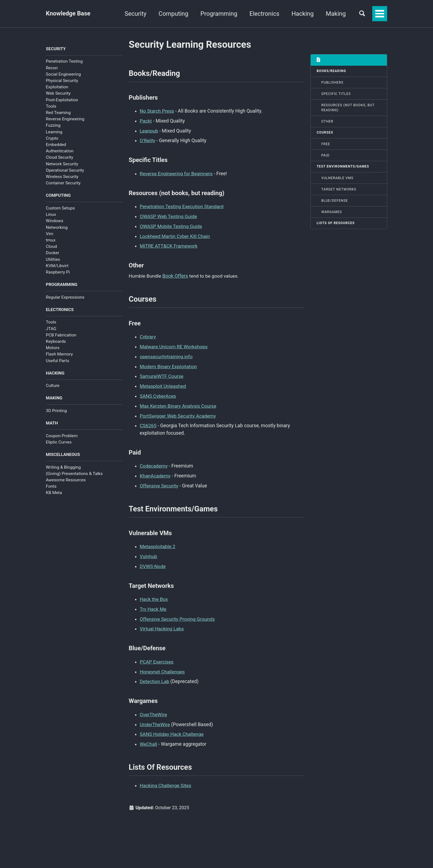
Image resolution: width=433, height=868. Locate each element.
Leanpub (149, 131)
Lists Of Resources (336, 224)
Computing (172, 14)
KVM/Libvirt (57, 266)
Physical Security (62, 81)
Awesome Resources (66, 482)
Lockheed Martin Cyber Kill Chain (175, 235)
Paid (326, 156)
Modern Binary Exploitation (169, 365)
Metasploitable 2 (158, 544)
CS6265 (148, 423)
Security (134, 14)
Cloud (51, 247)
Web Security (58, 94)
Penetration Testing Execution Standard (182, 206)
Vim (50, 234)
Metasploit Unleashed (163, 384)
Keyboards (56, 342)
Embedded (56, 145)
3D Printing (56, 412)
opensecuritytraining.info (167, 355)
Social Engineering (63, 75)
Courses (325, 133)
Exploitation (57, 87)
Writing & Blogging (63, 469)
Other (327, 122)
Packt (146, 121)
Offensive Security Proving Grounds (178, 615)
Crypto (52, 139)
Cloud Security (60, 158)
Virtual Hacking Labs (162, 625)
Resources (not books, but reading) (348, 108)
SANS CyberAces (158, 394)
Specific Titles (336, 94)
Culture (53, 387)
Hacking (301, 14)
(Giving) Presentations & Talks (74, 475)
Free (326, 144)
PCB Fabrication (61, 336)
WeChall (149, 739)
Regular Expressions (65, 298)
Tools (51, 107)
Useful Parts (57, 362)
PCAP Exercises (157, 658)
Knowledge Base (68, 14)
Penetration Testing (64, 62)
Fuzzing (53, 126)
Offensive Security (159, 483)
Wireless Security (62, 177)
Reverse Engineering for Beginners (177, 173)
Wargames (332, 213)
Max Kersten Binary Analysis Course (179, 404)
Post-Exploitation (62, 100)
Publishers (332, 83)
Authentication (60, 151)
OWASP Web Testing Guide (169, 216)
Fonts (51, 488)
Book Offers (176, 275)
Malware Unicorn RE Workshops (174, 346)
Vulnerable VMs (337, 179)
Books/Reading (332, 71)
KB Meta (54, 494)
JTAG (51, 330)
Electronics (263, 14)
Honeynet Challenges (163, 668)
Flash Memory (59, 355)
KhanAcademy (155, 473)
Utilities (53, 260)
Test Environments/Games (343, 167)
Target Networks (339, 190)
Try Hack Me (153, 606)
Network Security (62, 164)
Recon (52, 68)
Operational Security (65, 171)
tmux (51, 240)
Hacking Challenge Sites (166, 781)
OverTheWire (154, 710)
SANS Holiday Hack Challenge (172, 730)
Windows (55, 221)
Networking (57, 228)
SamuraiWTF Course (162, 375)
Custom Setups (60, 208)
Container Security (63, 183)
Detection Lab (155, 678)
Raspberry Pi (58, 273)
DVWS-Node (153, 563)
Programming (217, 14)
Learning (54, 132)
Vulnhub (149, 554)
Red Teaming (58, 113)
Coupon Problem (62, 437)
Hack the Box (154, 596)
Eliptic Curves (59, 444)
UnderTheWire (155, 720)
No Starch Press (157, 112)
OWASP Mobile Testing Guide (171, 225)
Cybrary (148, 336)
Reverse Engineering (65, 119)
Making (334, 14)
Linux (51, 215)
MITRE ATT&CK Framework (169, 245)
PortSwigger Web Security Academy (178, 413)
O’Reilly (148, 140)
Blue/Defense (335, 201)
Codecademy (154, 463)
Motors (53, 349)
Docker (52, 253)
